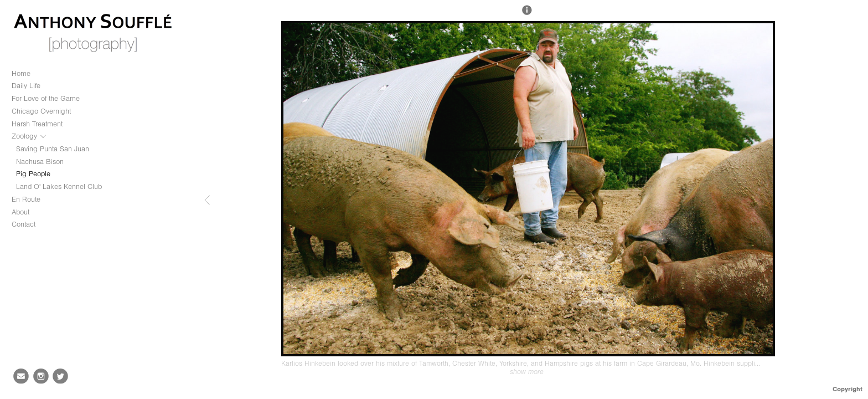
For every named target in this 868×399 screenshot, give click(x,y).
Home (21, 73)
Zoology (29, 136)
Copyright (848, 389)
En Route (26, 199)
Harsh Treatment (37, 124)
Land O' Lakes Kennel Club (59, 186)
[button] (527, 15)
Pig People (33, 174)
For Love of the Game (46, 98)
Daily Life (26, 86)
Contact (24, 224)
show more (527, 372)
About (20, 212)
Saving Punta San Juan (53, 149)
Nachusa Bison (40, 162)
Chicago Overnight (41, 111)
